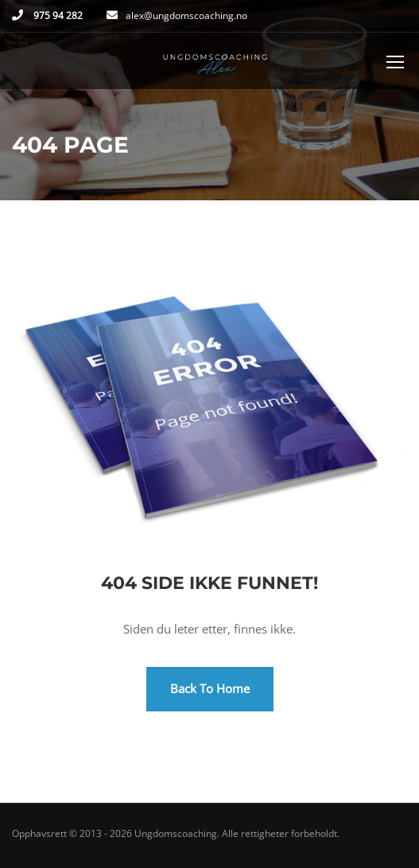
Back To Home (210, 688)
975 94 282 (57, 15)
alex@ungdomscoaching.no (186, 15)
